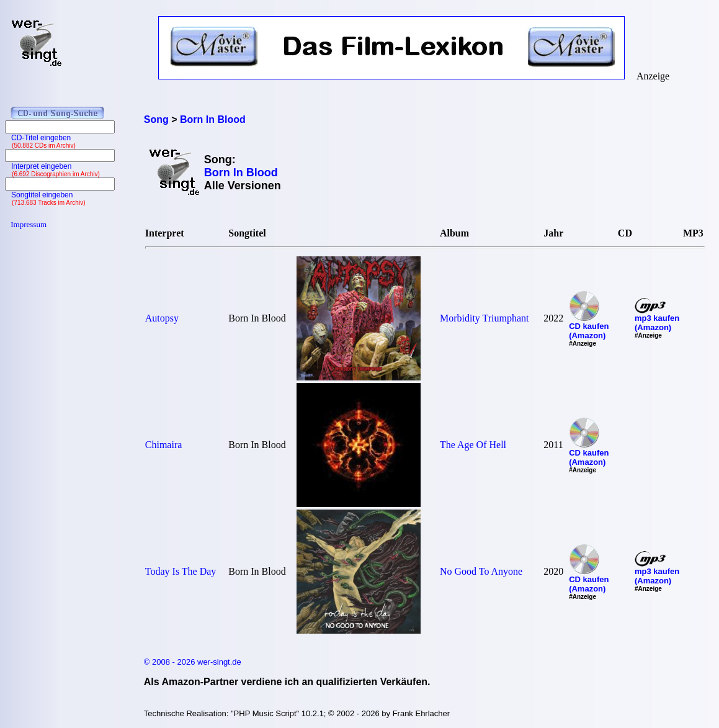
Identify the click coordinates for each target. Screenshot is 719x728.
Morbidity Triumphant (485, 318)
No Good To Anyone (481, 571)
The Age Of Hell (473, 445)
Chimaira (164, 445)
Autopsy (162, 318)
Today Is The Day (181, 571)
